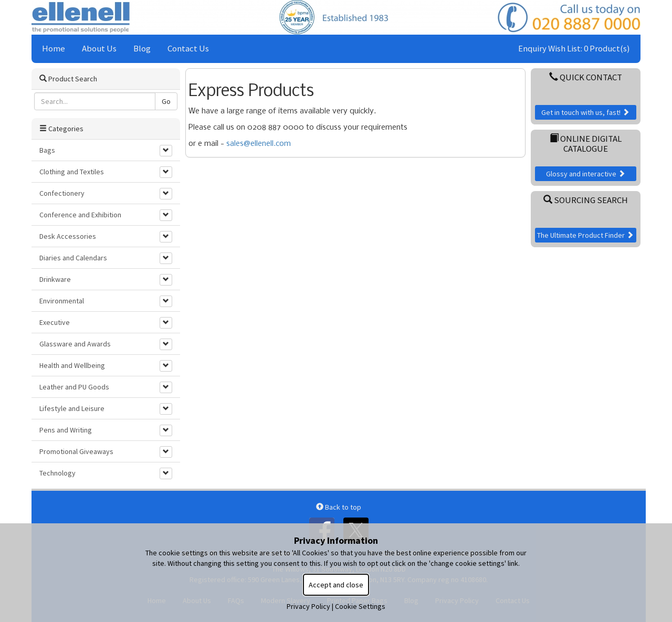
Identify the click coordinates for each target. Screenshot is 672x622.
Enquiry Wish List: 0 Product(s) (574, 48)
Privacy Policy (308, 606)
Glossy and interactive (586, 174)
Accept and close (336, 585)
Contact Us (188, 48)
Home (54, 48)
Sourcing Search (586, 200)
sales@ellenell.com (259, 144)
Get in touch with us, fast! (585, 112)
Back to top (339, 507)
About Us (99, 48)
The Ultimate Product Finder (585, 235)
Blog (142, 48)
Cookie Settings (360, 606)
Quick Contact (586, 77)
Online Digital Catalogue (586, 143)
